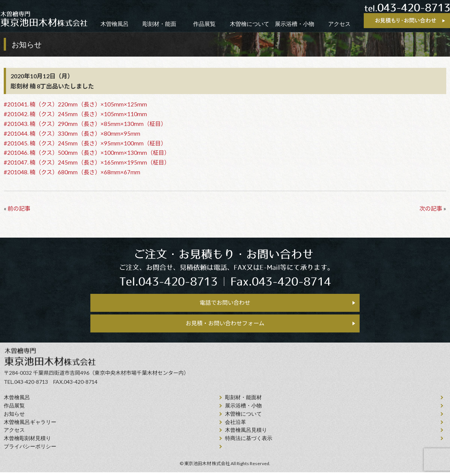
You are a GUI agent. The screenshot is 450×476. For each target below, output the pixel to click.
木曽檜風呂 (115, 24)
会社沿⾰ (235, 426)
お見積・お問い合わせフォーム (225, 326)
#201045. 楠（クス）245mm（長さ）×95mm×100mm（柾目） (85, 143)
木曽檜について (250, 24)
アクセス (339, 24)
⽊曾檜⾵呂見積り (246, 434)
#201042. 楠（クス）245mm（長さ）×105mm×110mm (75, 114)
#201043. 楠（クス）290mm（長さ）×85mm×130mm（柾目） (85, 124)
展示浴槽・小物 (295, 24)
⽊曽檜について (243, 418)
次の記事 (431, 208)
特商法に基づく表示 (249, 442)
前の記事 (19, 208)
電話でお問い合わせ (225, 303)
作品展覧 (204, 24)
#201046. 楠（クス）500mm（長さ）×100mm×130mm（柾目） (87, 153)
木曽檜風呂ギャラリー (30, 426)
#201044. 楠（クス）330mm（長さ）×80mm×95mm (72, 133)
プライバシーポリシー (30, 450)
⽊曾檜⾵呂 (17, 402)
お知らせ (14, 418)
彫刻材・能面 (159, 24)
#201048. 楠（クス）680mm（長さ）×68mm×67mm (72, 172)
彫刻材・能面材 (243, 402)
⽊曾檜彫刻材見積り (27, 442)
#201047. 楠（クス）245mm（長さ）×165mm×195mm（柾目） (87, 162)
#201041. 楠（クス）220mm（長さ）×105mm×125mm (75, 104)
